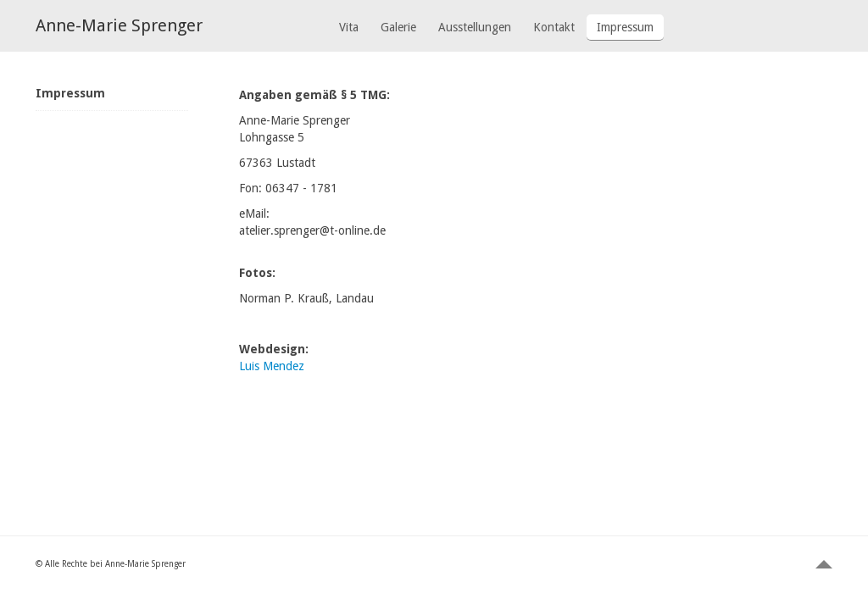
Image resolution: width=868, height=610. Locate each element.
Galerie (398, 27)
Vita (349, 27)
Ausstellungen (475, 27)
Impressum (625, 27)
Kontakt (554, 27)
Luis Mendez (272, 366)
